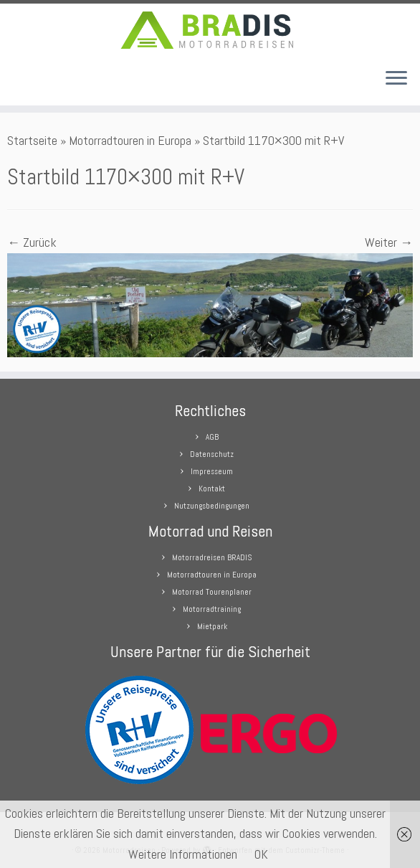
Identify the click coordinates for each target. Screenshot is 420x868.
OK (261, 854)
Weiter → (389, 242)
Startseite (32, 140)
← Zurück (32, 242)
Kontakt (212, 489)
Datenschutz (212, 454)
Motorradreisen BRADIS (212, 557)
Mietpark (212, 626)
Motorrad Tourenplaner (212, 592)
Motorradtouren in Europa (130, 140)
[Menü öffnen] (396, 80)
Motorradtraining (212, 609)
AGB (212, 437)
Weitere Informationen (183, 854)
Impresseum (212, 471)
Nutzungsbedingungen (212, 506)
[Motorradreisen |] (210, 30)
